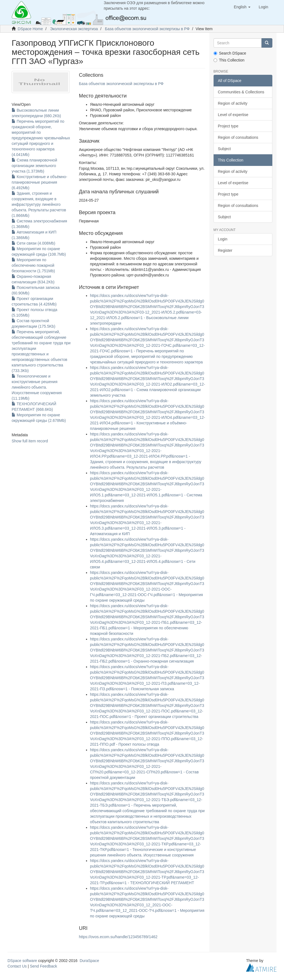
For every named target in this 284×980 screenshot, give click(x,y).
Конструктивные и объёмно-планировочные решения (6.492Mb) (39, 182)
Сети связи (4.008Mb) (33, 243)
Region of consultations (238, 137)
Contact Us (17, 966)
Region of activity (233, 103)
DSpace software (22, 961)
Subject (225, 149)
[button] (242, 7)
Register (225, 250)
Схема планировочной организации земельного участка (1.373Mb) (34, 166)
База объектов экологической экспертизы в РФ (147, 29)
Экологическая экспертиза (74, 29)
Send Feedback (44, 966)
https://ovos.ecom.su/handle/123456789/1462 (118, 937)
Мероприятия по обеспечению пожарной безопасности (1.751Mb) (33, 265)
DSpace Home (30, 29)
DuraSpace (89, 961)
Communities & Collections (241, 92)
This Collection (229, 60)
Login (223, 239)
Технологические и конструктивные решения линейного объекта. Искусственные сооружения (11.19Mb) (37, 387)
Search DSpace (230, 53)
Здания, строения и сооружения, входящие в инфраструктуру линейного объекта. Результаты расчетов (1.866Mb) (39, 204)
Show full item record (30, 441)
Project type (228, 126)
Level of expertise (233, 115)
